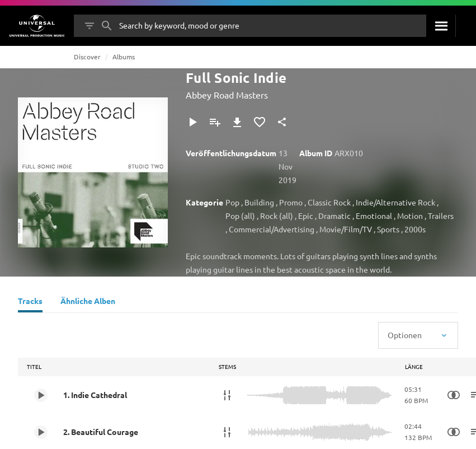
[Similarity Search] (454, 395)
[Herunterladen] (237, 122)
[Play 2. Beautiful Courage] (41, 432)
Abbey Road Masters (227, 95)
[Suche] (441, 26)
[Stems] (227, 395)
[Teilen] (282, 122)
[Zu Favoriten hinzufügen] (260, 122)
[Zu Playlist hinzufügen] (215, 122)
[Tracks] (30, 302)
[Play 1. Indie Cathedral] (41, 395)
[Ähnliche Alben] (88, 302)
